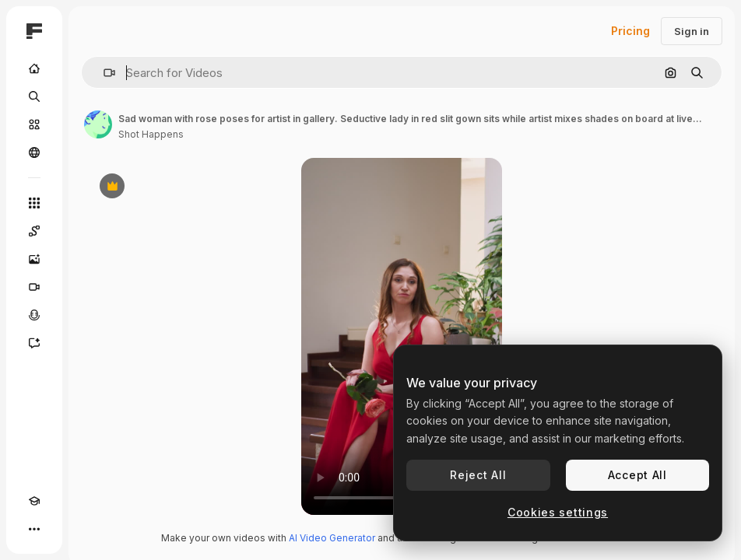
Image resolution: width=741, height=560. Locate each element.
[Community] (34, 152)
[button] (103, 73)
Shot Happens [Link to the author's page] (151, 134)
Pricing (630, 31)
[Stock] (34, 124)
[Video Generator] (34, 287)
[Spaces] (34, 231)
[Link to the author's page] (98, 124)
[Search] (34, 96)
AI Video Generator (332, 538)
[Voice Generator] (34, 315)
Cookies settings (558, 512)
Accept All (637, 475)
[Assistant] (34, 343)
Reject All (478, 475)
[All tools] (34, 203)
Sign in (692, 31)
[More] (34, 529)
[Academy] (34, 501)
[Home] (34, 68)
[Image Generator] (34, 259)
